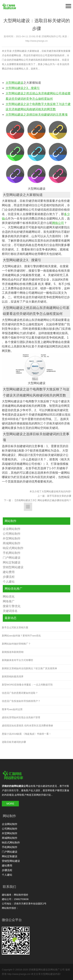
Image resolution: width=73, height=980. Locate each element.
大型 (9, 83)
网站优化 (9, 597)
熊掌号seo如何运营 (12, 709)
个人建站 (9, 582)
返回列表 (28, 507)
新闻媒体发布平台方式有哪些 (17, 660)
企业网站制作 (12, 529)
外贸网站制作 (12, 538)
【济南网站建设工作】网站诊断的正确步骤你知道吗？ (42, 500)
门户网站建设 (12, 558)
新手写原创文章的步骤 (59, 496)
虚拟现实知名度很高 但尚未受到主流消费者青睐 (27, 726)
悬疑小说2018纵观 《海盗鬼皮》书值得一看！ (27, 734)
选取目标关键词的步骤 (14, 742)
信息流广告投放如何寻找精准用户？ (21, 701)
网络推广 (9, 601)
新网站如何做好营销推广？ (16, 644)
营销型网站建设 (13, 567)
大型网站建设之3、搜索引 (23, 88)
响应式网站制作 (13, 548)
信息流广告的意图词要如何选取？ (20, 693)
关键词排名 (10, 611)
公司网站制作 (12, 534)
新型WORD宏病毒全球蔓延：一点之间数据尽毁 (27, 685)
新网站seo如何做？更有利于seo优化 (21, 636)
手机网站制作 (12, 553)
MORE (10, 804)
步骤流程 (9, 577)
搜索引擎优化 (12, 606)
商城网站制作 (12, 543)
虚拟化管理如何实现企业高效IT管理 (21, 717)
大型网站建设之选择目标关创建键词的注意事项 (37, 115)
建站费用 (9, 572)
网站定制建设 (12, 562)
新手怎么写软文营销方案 (15, 627)
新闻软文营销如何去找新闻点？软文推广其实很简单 (29, 668)
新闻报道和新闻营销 (13, 652)
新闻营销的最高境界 (13, 677)
